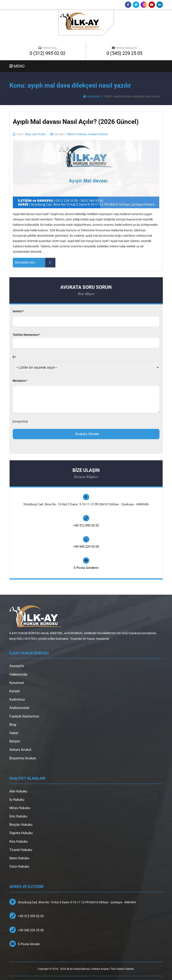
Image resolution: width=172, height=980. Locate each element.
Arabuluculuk (19, 708)
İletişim (15, 741)
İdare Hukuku (19, 858)
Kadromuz (17, 699)
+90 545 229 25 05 (86, 547)
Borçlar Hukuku (21, 825)
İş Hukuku (17, 800)
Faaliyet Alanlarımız (24, 716)
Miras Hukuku (20, 808)
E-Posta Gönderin (86, 568)
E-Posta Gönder (29, 944)
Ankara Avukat (20, 750)
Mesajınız (20, 381)
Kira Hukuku (19, 841)
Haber (14, 733)
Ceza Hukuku (19, 866)
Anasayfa (91, 96)
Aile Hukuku (18, 791)
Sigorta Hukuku (21, 833)
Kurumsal (17, 683)
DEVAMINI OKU (35, 263)
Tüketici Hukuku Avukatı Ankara (87, 134)
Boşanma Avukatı (23, 758)
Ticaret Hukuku (21, 850)
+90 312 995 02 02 (86, 525)
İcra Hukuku (18, 816)
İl (14, 357)
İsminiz (18, 311)
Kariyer (15, 691)
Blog (13, 725)
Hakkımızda (18, 674)
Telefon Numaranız (86, 339)
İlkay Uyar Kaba (35, 134)
